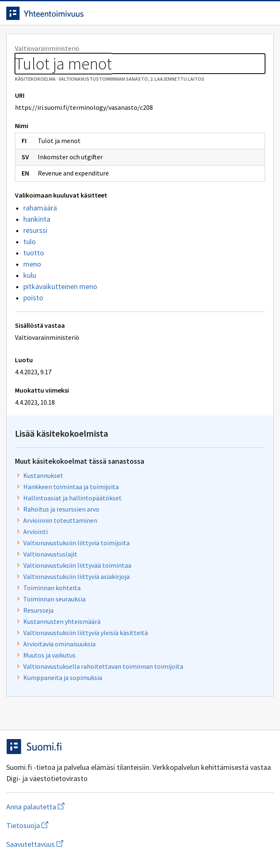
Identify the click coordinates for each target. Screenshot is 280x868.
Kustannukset (43, 475)
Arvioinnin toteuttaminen (60, 520)
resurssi (35, 230)
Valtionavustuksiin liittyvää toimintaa (77, 565)
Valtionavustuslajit (50, 554)
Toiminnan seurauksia (54, 599)
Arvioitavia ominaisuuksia (59, 644)
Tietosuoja (68, 825)
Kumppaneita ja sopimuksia (63, 678)
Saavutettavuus (83, 844)
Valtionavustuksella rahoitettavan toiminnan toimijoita (103, 666)
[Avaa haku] (249, 13)
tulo (29, 241)
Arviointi (36, 532)
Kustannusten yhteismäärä (62, 621)
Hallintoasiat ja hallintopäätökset (72, 498)
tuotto (34, 253)
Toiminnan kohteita (52, 588)
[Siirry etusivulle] (123, 13)
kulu (30, 275)
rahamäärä (40, 208)
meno (32, 264)
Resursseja (38, 610)
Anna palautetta (68, 807)
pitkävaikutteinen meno (60, 286)
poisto (33, 298)
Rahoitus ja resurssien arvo (61, 509)
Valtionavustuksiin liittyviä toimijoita (76, 543)
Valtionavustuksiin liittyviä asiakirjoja (76, 576)
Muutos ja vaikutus (49, 655)
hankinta (37, 219)
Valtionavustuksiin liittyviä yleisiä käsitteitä (86, 633)
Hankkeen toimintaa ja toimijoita (71, 487)
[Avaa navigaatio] (265, 13)
